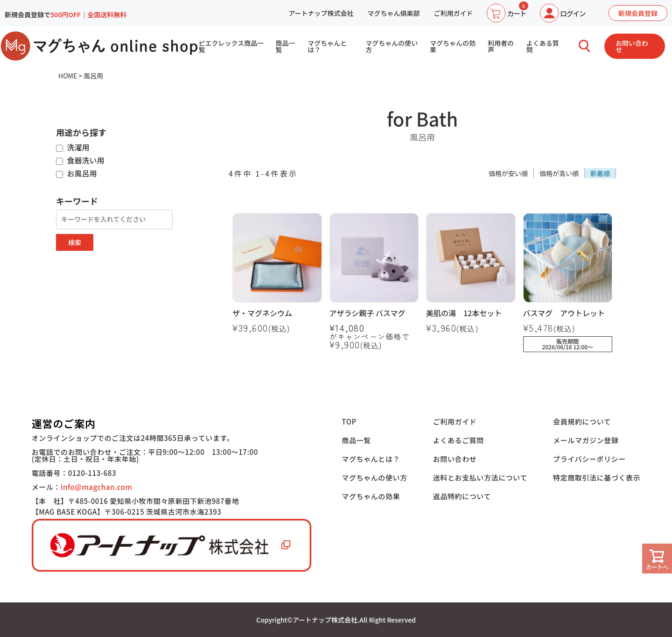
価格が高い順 (559, 173)
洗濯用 (73, 148)
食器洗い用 (80, 161)
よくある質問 (543, 46)
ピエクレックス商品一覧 (231, 46)
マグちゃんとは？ (327, 46)
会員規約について (582, 421)
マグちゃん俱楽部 (393, 13)
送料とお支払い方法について (480, 478)
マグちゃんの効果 (453, 46)
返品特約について (462, 496)
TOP (349, 421)
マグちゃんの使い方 (392, 46)
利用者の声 (501, 46)
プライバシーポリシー (589, 459)
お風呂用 (77, 174)
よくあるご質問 (458, 440)
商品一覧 (285, 46)
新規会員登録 (638, 13)
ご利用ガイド (453, 13)
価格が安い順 (508, 173)
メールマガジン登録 (586, 440)
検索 (75, 242)
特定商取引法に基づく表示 (597, 478)
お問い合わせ (632, 46)
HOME (68, 76)
